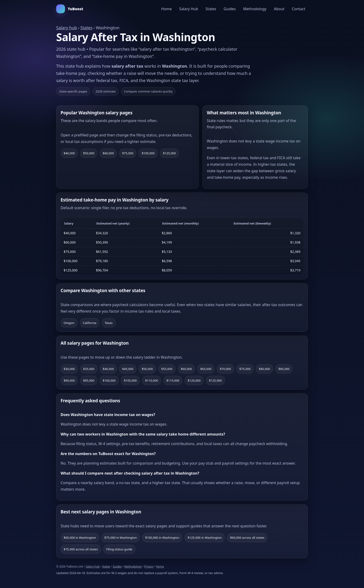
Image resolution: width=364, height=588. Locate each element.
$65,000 (206, 369)
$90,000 (69, 380)
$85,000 (284, 369)
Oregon (69, 323)
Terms (160, 567)
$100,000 (148, 153)
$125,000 (169, 153)
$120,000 (194, 380)
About (279, 9)
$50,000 (89, 153)
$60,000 (108, 153)
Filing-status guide (119, 549)
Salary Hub (189, 9)
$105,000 (130, 380)
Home (166, 9)
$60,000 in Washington (80, 538)
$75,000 (128, 153)
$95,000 (89, 380)
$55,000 (167, 369)
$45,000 (128, 369)
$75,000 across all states (81, 549)
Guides (230, 9)
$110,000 (152, 380)
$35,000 (89, 369)
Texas (109, 323)
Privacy (149, 567)
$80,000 (264, 369)
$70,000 (225, 369)
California (90, 323)
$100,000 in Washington (162, 538)
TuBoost (70, 9)
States (211, 9)
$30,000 (69, 369)
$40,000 (69, 153)
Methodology (255, 9)
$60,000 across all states (247, 538)
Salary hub (67, 28)
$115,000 (173, 380)
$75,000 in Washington (121, 538)
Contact (299, 9)
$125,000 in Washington (205, 538)
